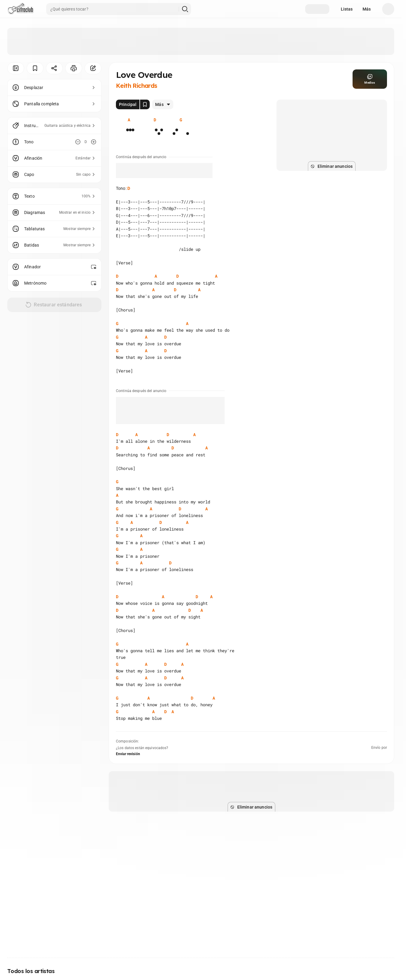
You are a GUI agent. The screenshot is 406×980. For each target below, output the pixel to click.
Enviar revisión (128, 754)
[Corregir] (93, 68)
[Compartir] (54, 68)
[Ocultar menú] (16, 68)
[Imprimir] (74, 68)
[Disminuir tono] (78, 142)
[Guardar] (35, 68)
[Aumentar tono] (94, 142)
